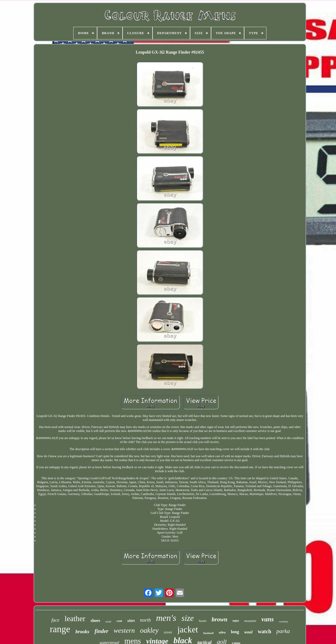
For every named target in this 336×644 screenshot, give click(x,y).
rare (236, 621)
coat (119, 621)
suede (108, 622)
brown (219, 619)
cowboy (284, 621)
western (124, 630)
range (60, 629)
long (235, 632)
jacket (188, 630)
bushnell (208, 633)
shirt (131, 621)
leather (75, 619)
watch (264, 631)
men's (166, 618)
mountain (250, 621)
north (145, 620)
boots (203, 621)
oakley (149, 630)
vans (268, 619)
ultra (222, 632)
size (188, 618)
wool (248, 632)
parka (283, 631)
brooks (82, 632)
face (55, 620)
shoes (95, 620)
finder (101, 631)
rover (168, 632)
